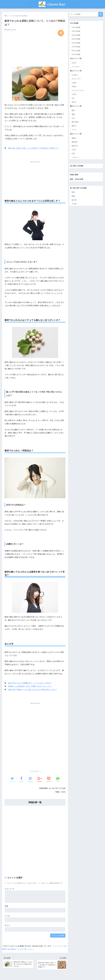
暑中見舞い (76, 122)
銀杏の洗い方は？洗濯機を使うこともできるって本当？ (30, 683)
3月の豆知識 (76, 31)
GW (73, 98)
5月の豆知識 (76, 39)
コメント (9, 889)
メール (7, 916)
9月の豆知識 (76, 54)
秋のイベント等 (76, 134)
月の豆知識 (74, 23)
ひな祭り (75, 75)
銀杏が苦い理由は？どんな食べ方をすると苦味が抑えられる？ (33, 689)
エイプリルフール (78, 91)
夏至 (73, 111)
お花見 (74, 83)
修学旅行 (75, 142)
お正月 (74, 63)
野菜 (73, 193)
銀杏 (64, 792)
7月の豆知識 (76, 47)
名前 (6, 906)
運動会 (74, 138)
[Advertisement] (35, 50)
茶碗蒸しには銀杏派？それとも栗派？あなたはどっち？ (30, 686)
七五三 (74, 150)
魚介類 (74, 201)
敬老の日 (75, 146)
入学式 (74, 95)
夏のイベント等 (76, 106)
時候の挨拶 (74, 175)
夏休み (74, 126)
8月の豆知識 (76, 51)
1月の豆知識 (76, 27)
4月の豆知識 (76, 35)
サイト (7, 925)
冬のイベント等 (76, 59)
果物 (73, 197)
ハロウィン (76, 158)
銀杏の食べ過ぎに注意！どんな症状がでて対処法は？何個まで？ (33, 148)
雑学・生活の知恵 (77, 180)
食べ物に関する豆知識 (57, 788)
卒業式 (74, 87)
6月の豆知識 (76, 43)
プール (74, 130)
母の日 (74, 102)
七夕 (73, 118)
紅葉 (73, 154)
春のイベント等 (76, 71)
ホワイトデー (76, 79)
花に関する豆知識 (77, 166)
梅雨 (73, 115)
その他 (74, 205)
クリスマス (76, 67)
